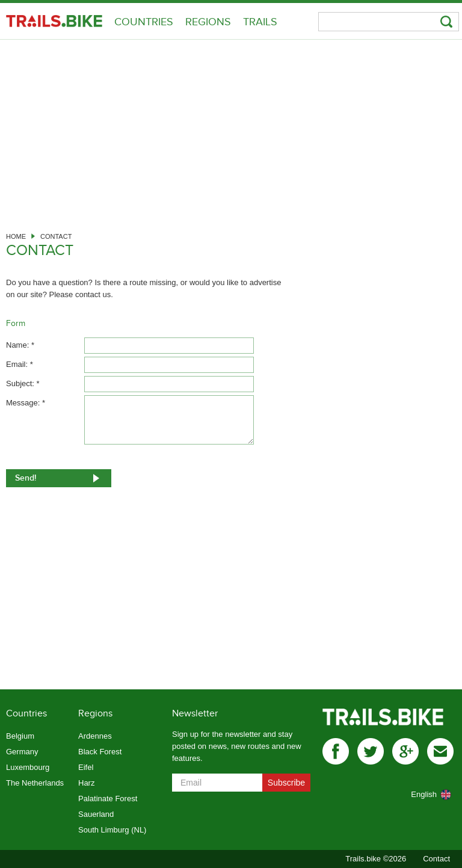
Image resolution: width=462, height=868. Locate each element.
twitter (371, 751)
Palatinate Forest (108, 799)
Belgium (20, 736)
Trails (260, 22)
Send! (26, 478)
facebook (336, 751)
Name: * (20, 345)
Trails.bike (54, 21)
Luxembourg (28, 767)
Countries (144, 22)
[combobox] (417, 795)
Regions (208, 22)
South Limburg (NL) (112, 830)
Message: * (26, 403)
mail (440, 751)
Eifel (86, 767)
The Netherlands (35, 783)
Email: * (20, 364)
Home (16, 236)
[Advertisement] (231, 130)
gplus (405, 751)
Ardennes (95, 736)
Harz (86, 783)
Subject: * (23, 383)
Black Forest (100, 752)
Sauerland (96, 814)
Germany (22, 752)
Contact (436, 859)
